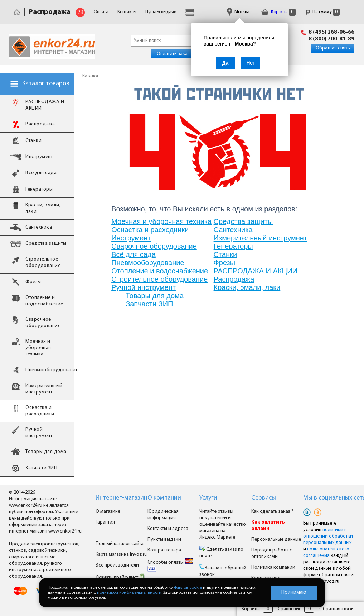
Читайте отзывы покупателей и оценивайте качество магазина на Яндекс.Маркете (223, 524)
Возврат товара (164, 550)
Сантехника (233, 230)
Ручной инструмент (144, 287)
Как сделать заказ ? (272, 512)
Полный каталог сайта (120, 544)
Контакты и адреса (168, 529)
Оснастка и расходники (150, 230)
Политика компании (273, 567)
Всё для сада (134, 254)
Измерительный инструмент (260, 238)
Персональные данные (276, 539)
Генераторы (233, 246)
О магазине (108, 512)
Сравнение (290, 609)
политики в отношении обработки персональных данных (328, 536)
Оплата (101, 12)
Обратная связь (333, 48)
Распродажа (234, 279)
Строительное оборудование (159, 279)
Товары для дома (155, 296)
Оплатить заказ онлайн (182, 54)
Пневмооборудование (148, 263)
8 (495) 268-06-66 (331, 32)
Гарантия (105, 522)
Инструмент (131, 238)
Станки (225, 254)
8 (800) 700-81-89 (331, 39)
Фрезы (225, 263)
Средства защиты (243, 221)
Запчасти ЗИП (149, 304)
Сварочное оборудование (154, 246)
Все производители (117, 565)
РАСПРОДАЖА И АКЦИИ (256, 271)
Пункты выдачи (161, 12)
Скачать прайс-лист (120, 577)
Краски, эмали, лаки (247, 287)
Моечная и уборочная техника (161, 221)
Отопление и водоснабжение (160, 271)
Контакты (127, 12)
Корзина (278, 12)
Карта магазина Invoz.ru (121, 555)
